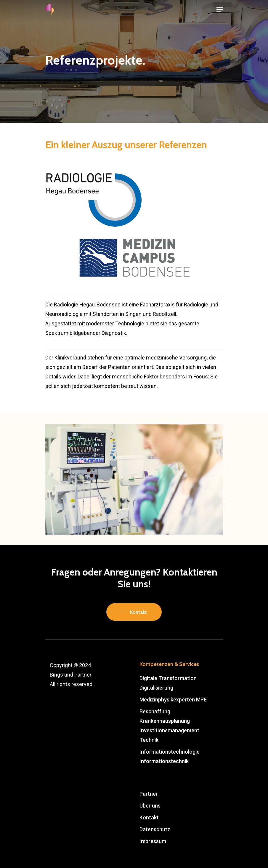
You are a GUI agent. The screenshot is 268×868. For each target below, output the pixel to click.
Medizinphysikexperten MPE (173, 700)
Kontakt (149, 817)
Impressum (153, 841)
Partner (149, 794)
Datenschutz (155, 829)
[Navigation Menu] (220, 9)
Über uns (150, 806)
